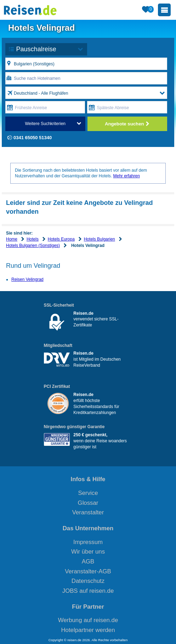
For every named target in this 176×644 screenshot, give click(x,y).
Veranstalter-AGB (88, 571)
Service (88, 493)
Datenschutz (88, 581)
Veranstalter (88, 512)
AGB (88, 562)
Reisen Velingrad (27, 279)
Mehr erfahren (126, 176)
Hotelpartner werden (88, 630)
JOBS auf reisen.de (88, 591)
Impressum (88, 542)
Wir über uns (88, 552)
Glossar (88, 503)
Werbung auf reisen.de (88, 620)
